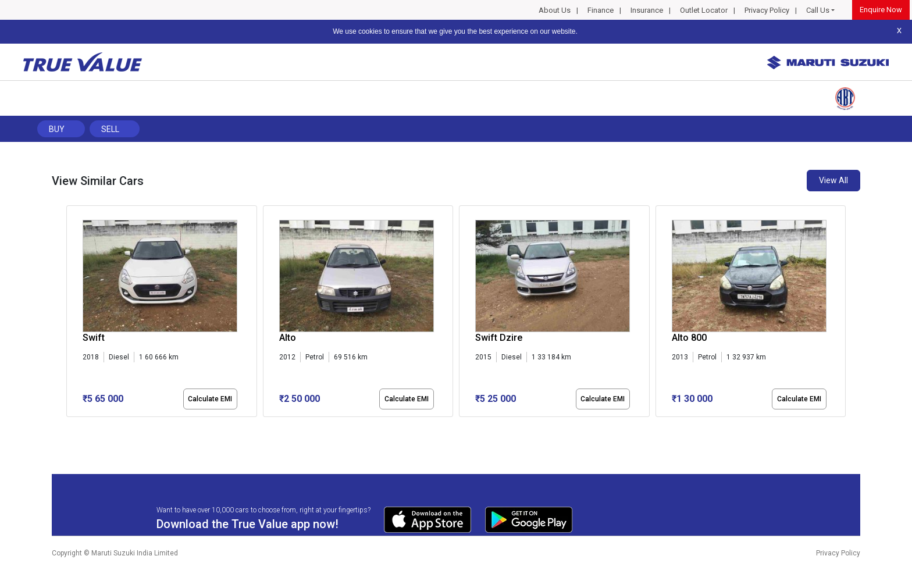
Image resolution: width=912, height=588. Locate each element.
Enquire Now (881, 10)
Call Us (818, 10)
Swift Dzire (499, 338)
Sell (110, 129)
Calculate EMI (210, 399)
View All (833, 180)
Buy (57, 129)
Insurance (647, 10)
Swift (94, 338)
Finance (601, 10)
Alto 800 (689, 338)
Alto (288, 338)
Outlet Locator (704, 10)
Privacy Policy (767, 10)
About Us (555, 10)
